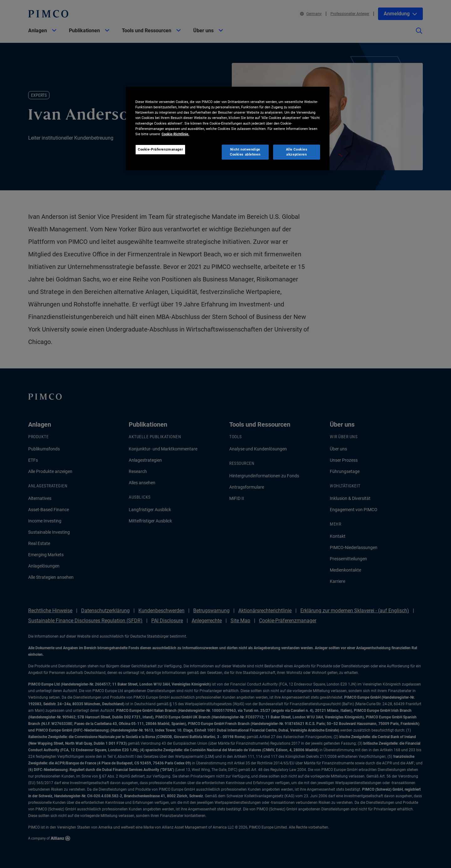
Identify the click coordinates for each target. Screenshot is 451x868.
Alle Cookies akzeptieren (297, 152)
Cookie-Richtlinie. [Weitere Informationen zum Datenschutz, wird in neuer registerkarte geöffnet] (175, 134)
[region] (228, 128)
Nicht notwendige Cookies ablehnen (245, 152)
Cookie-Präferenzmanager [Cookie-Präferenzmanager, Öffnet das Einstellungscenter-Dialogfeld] (160, 149)
